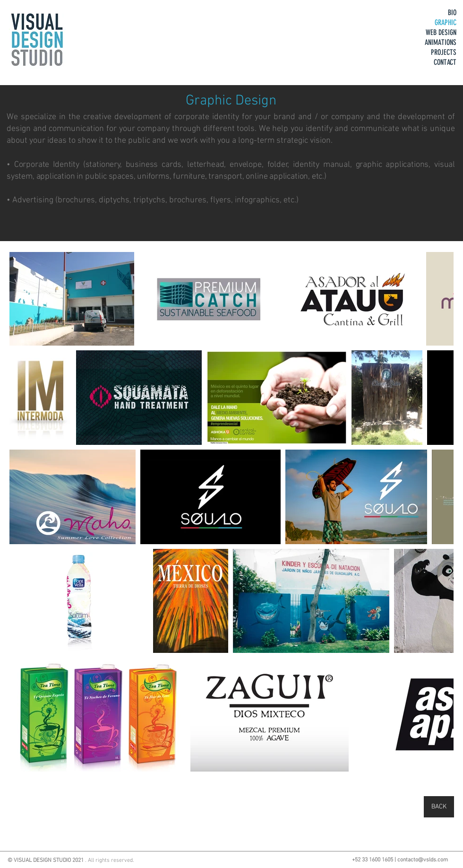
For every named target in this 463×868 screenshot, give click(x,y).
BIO (452, 13)
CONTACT (445, 62)
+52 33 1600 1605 (373, 860)
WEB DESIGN (441, 32)
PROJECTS (444, 52)
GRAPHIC (446, 22)
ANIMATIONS (441, 42)
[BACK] (439, 807)
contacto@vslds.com (423, 860)
